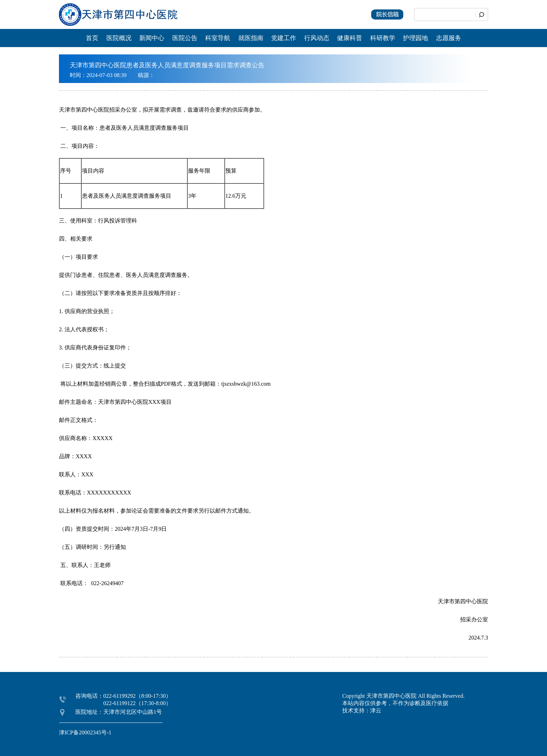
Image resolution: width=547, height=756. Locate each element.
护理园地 (415, 38)
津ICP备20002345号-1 (85, 732)
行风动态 (317, 38)
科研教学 (383, 38)
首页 (92, 38)
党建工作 (284, 38)
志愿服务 (449, 38)
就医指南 (251, 38)
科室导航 (218, 38)
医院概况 (119, 38)
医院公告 (186, 38)
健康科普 (350, 38)
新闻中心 (153, 38)
